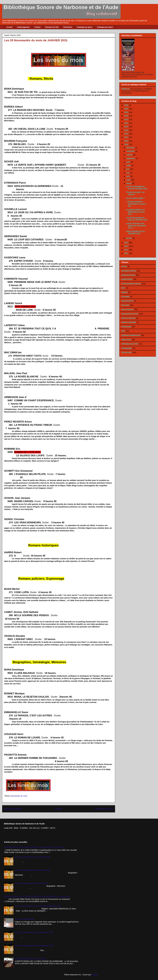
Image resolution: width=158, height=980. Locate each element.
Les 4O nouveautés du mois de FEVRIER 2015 (137, 188)
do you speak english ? (135, 198)
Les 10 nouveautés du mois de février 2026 (33, 857)
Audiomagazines (23, 27)
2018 (127, 134)
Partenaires (68, 27)
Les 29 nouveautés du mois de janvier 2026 (33, 870)
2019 (127, 130)
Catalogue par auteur (105, 27)
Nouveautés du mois (19, 796)
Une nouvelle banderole (25, 919)
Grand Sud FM (127, 301)
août (128, 162)
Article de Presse (128, 275)
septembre (131, 158)
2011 (127, 253)
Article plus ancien (104, 809)
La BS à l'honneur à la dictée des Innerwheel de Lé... (136, 226)
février (129, 183)
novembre (131, 151)
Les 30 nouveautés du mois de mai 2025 (31, 883)
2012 (127, 250)
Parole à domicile (128, 318)
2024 (127, 112)
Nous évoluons (128, 309)
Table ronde (126, 340)
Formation (126, 297)
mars (129, 180)
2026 (127, 105)
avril (128, 176)
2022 (127, 119)
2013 (127, 246)
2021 (127, 123)
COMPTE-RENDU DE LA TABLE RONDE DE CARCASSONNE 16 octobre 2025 (37, 896)
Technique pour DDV (130, 344)
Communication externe (131, 284)
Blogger (94, 975)
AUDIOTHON (127, 279)
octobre (130, 155)
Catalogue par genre (85, 27)
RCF (123, 331)
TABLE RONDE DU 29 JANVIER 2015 (135, 233)
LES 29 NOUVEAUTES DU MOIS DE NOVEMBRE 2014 (38, 906)
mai (128, 173)
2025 (127, 109)
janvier (129, 238)
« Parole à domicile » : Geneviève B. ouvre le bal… (136, 204)
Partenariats (126, 327)
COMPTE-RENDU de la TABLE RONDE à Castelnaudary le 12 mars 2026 (34, 847)
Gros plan (125, 305)
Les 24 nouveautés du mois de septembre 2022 (34, 946)
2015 (127, 144)
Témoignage (127, 348)
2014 (127, 243)
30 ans (124, 266)
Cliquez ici (126, 89)
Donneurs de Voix (52, 27)
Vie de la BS (126, 352)
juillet (129, 165)
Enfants (124, 292)
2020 (127, 127)
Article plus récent (13, 809)
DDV (123, 288)
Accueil (9, 27)
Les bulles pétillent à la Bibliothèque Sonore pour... (135, 212)
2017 (127, 137)
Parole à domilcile (129, 322)
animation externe (129, 271)
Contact (37, 27)
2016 (127, 141)
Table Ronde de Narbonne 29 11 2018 (30, 959)
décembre (131, 148)
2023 (127, 116)
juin (128, 169)
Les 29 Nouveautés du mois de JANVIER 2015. (137, 219)
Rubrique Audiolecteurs (131, 335)
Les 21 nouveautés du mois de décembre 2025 (34, 932)
